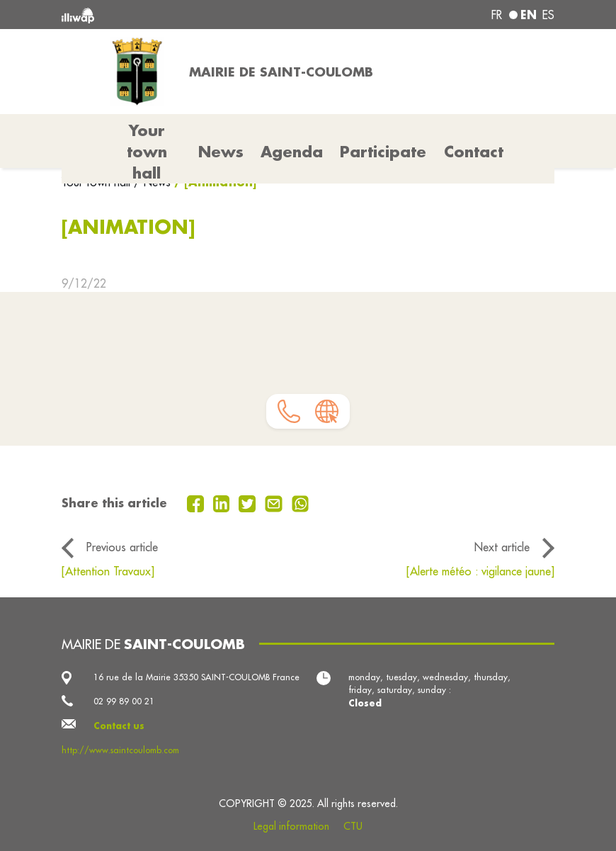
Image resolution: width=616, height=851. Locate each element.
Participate (383, 152)
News (221, 152)
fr (497, 15)
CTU (353, 826)
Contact (474, 152)
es (548, 15)
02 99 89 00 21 (124, 701)
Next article (502, 547)
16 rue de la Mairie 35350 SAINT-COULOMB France (196, 677)
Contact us (119, 726)
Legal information (291, 826)
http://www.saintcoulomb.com (120, 750)
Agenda (292, 152)
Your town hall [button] (147, 152)
